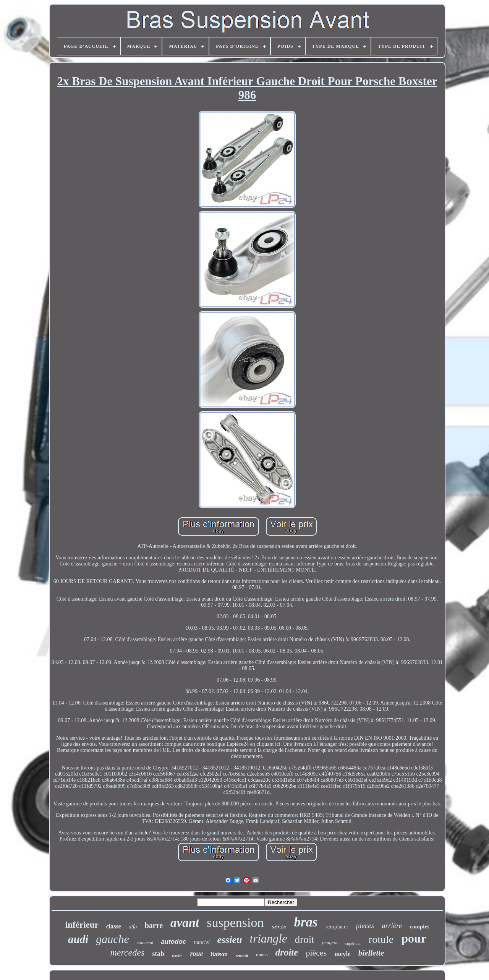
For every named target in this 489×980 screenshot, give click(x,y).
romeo (262, 955)
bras (306, 922)
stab (158, 954)
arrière (392, 926)
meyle (342, 954)
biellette (371, 953)
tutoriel (202, 942)
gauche (113, 939)
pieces (365, 926)
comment (145, 943)
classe (114, 926)
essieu (230, 940)
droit (305, 940)
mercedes (128, 952)
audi (78, 939)
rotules (177, 956)
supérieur (353, 943)
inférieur (82, 925)
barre (154, 925)
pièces (316, 953)
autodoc (173, 942)
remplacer (337, 927)
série (279, 927)
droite (287, 952)
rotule (381, 939)
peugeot (330, 942)
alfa (133, 927)
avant (185, 923)
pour (414, 938)
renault (242, 956)
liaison (219, 954)
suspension (235, 922)
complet (419, 927)
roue (196, 954)
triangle (269, 939)
